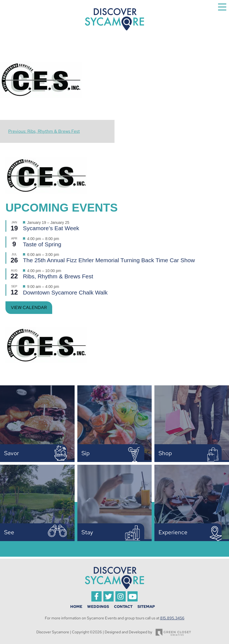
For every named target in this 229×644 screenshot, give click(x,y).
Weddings (98, 607)
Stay (87, 532)
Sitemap (146, 607)
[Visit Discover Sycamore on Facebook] (96, 600)
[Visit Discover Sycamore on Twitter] (108, 600)
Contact (123, 607)
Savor (11, 453)
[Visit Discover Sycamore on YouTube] (133, 600)
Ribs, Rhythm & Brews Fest (58, 276)
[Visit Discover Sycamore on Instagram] (121, 600)
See (9, 532)
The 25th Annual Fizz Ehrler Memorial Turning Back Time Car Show (109, 260)
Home (76, 607)
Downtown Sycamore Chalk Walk (65, 292)
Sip (86, 453)
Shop (165, 453)
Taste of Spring (42, 244)
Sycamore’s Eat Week (51, 228)
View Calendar (29, 307)
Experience (173, 532)
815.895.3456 (172, 618)
